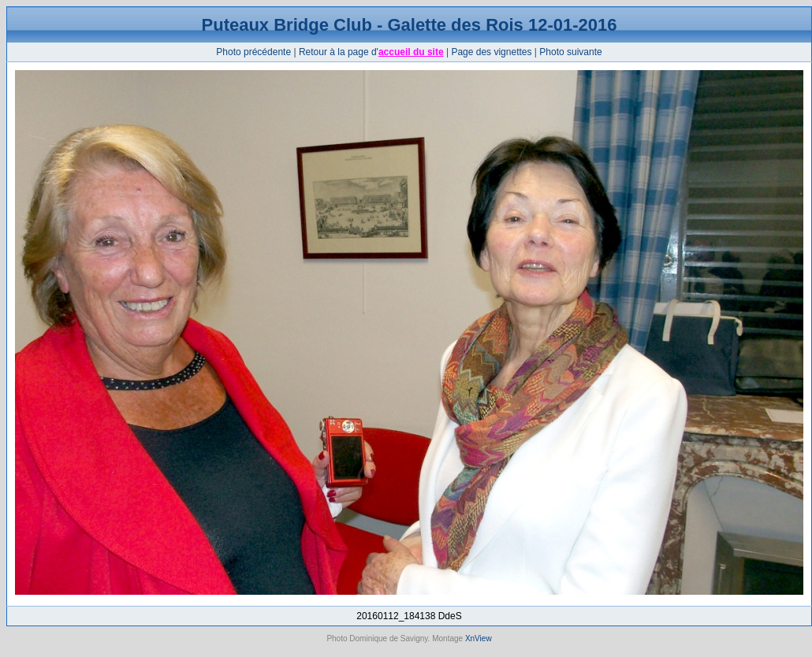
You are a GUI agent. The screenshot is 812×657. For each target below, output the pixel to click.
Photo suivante (570, 52)
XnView (479, 638)
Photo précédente (253, 52)
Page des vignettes (491, 52)
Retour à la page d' (339, 52)
